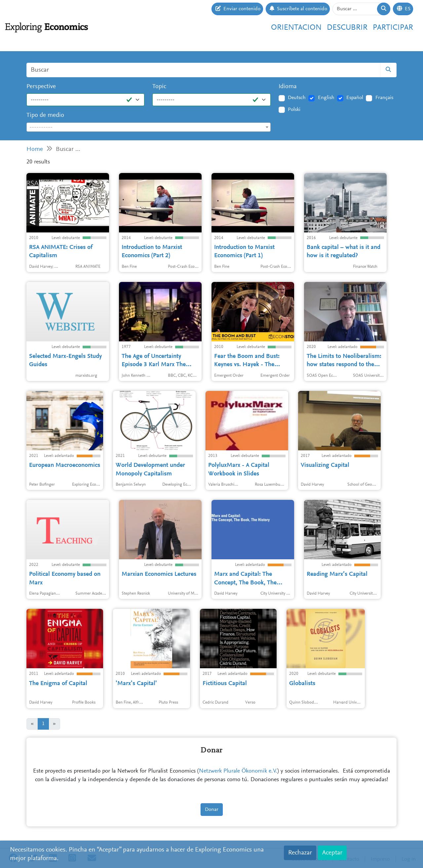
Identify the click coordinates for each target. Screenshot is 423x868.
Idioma (288, 87)
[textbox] (149, 127)
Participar (393, 28)
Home (35, 149)
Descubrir (347, 28)
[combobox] (149, 127)
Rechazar (300, 853)
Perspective (41, 87)
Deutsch (297, 98)
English (326, 98)
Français (384, 98)
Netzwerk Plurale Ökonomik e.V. (238, 771)
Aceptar (332, 853)
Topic (159, 87)
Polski (294, 110)
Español (355, 98)
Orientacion (296, 28)
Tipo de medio (45, 115)
